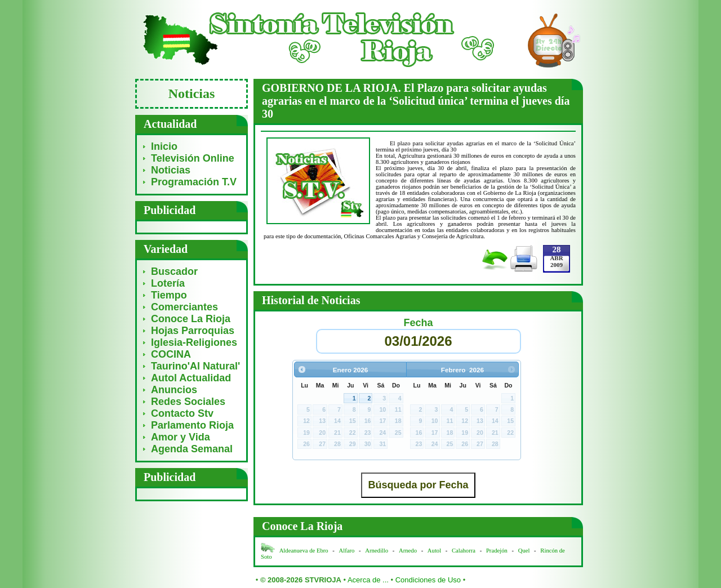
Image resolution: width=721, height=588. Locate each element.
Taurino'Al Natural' (195, 366)
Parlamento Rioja (192, 425)
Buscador (174, 271)
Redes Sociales (188, 402)
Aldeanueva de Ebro (304, 551)
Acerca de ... (368, 580)
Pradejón (497, 551)
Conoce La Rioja (191, 319)
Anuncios (174, 390)
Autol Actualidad (191, 378)
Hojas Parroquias (193, 331)
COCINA (171, 354)
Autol (435, 551)
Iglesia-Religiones (194, 342)
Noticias (171, 170)
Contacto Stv (182, 413)
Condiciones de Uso (428, 580)
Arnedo (408, 551)
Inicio (164, 146)
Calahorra (464, 551)
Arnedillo (377, 551)
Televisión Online (193, 158)
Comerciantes (184, 307)
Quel (524, 551)
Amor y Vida (181, 437)
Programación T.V (194, 182)
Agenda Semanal (192, 449)
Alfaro (347, 551)
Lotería (168, 283)
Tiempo (169, 295)
